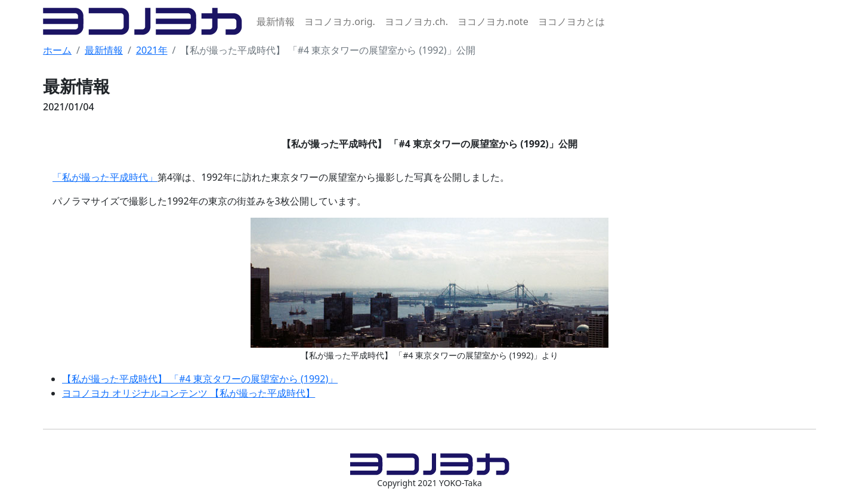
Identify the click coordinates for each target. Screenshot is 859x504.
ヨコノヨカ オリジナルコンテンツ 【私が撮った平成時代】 (189, 393)
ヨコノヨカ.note (493, 21)
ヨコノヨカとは (571, 21)
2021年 (152, 50)
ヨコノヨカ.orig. (340, 21)
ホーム (57, 50)
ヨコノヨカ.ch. (416, 21)
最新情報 (276, 21)
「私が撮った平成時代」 (105, 177)
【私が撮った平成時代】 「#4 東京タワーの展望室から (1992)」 (200, 379)
